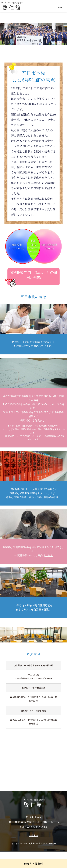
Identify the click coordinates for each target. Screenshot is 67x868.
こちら (36, 439)
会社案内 (33, 835)
